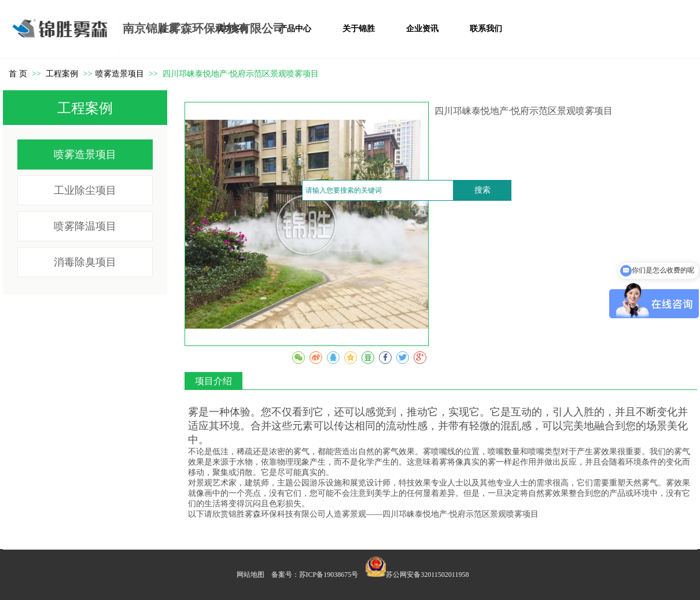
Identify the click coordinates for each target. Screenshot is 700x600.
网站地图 (250, 575)
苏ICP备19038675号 (329, 575)
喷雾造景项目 (120, 74)
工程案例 (63, 74)
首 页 (18, 74)
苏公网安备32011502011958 (427, 575)
